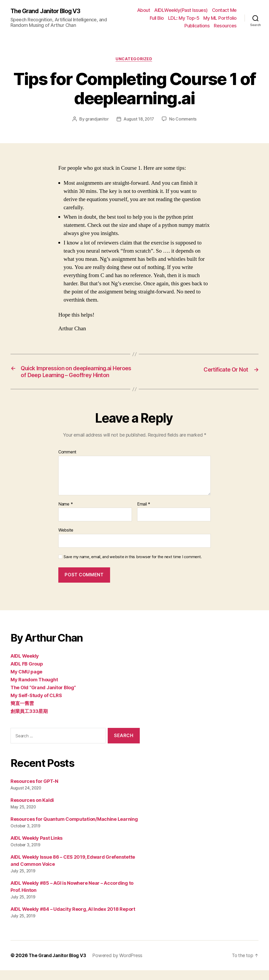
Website (66, 540)
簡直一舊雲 (22, 713)
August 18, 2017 (139, 119)
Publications (197, 26)
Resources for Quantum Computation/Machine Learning (74, 829)
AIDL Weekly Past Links (37, 848)
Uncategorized (134, 59)
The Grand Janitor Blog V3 (48, 11)
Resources (225, 26)
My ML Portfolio (220, 18)
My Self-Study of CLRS (36, 705)
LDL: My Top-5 (184, 18)
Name (66, 514)
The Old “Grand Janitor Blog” (43, 697)
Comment (67, 462)
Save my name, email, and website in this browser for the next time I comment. (133, 567)
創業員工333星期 (29, 721)
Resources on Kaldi (32, 810)
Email (144, 514)
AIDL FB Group (27, 674)
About (144, 10)
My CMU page (26, 682)
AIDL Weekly (25, 666)
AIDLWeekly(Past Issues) (181, 10)
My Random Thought (34, 690)
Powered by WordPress (120, 965)
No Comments (183, 119)
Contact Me (224, 10)
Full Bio (157, 18)
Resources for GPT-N (34, 791)
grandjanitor (96, 119)
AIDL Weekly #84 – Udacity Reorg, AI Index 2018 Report (73, 919)
